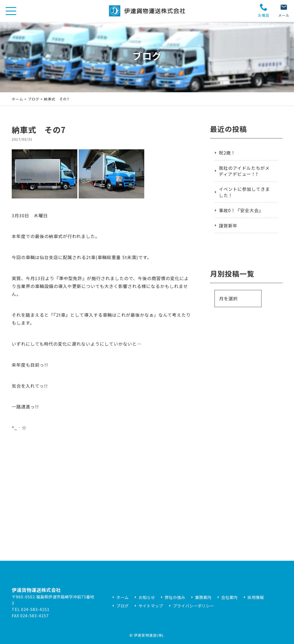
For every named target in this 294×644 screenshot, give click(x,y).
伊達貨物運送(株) (149, 635)
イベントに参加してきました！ (244, 192)
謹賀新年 (228, 225)
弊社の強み (175, 597)
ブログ (34, 99)
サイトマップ (151, 606)
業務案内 (203, 597)
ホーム (17, 99)
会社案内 (230, 597)
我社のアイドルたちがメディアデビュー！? (244, 171)
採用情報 (256, 597)
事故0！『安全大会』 (241, 210)
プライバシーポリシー (193, 606)
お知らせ (147, 597)
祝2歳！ (227, 153)
